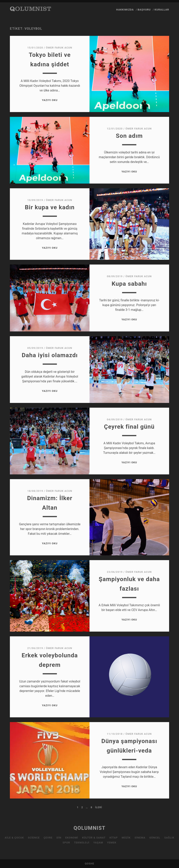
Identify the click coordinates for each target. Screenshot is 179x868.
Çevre (48, 838)
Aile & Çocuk (14, 838)
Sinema (140, 838)
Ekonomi (72, 838)
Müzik (126, 838)
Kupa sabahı (129, 284)
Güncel (155, 838)
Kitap (114, 838)
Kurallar (162, 10)
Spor (66, 843)
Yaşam (98, 843)
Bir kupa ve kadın (50, 207)
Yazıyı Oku (50, 100)
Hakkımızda (125, 10)
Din (59, 838)
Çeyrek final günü (129, 427)
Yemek (112, 843)
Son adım (129, 136)
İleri (98, 807)
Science (34, 838)
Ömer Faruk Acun (59, 48)
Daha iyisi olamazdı (50, 355)
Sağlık (169, 838)
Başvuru (144, 10)
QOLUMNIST (89, 828)
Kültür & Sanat (94, 838)
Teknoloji (82, 843)
